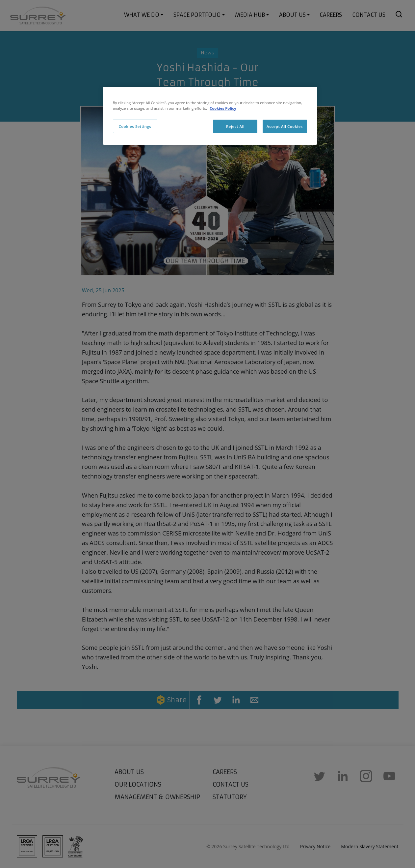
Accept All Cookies (285, 126)
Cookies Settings (135, 126)
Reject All (235, 126)
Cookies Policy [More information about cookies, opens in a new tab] (223, 108)
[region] (210, 116)
